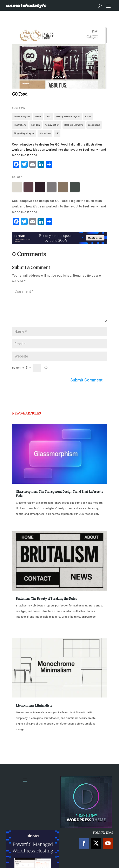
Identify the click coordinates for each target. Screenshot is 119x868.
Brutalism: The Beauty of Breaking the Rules (46, 599)
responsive (94, 125)
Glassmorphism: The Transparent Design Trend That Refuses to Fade (59, 494)
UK (57, 133)
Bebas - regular (22, 117)
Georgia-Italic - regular (68, 117)
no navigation (52, 125)
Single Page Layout (24, 133)
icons (88, 117)
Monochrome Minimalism (34, 706)
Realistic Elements (74, 125)
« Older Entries (25, 745)
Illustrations (20, 125)
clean (38, 117)
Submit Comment (86, 380)
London (36, 125)
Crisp (49, 117)
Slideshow (45, 133)
